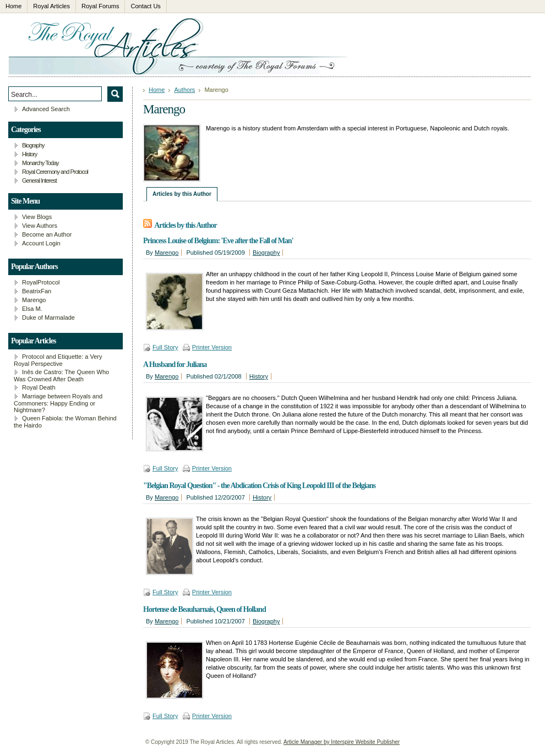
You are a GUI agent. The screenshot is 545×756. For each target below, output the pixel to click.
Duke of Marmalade (48, 317)
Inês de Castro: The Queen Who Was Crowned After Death (61, 376)
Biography (266, 253)
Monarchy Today (40, 163)
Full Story (165, 347)
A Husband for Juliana (175, 365)
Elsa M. (32, 309)
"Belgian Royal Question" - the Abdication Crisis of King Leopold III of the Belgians (259, 486)
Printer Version (212, 347)
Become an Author (47, 234)
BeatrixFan (37, 291)
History (259, 376)
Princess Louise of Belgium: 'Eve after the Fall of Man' (218, 241)
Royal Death (39, 387)
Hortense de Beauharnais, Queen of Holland (205, 609)
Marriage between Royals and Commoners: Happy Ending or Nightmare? (58, 403)
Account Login (41, 243)
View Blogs (37, 217)
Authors (184, 90)
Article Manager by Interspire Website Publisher (342, 742)
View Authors (40, 226)
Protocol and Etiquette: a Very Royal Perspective (58, 360)
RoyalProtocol (41, 282)
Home (157, 90)
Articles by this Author (182, 194)
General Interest (39, 180)
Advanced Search (46, 109)
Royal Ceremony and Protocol (55, 172)
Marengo (167, 253)
